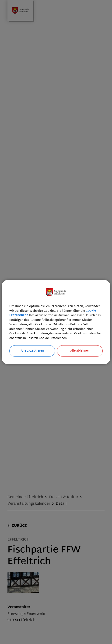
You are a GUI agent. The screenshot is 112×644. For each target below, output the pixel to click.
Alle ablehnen (80, 351)
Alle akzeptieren (32, 351)
